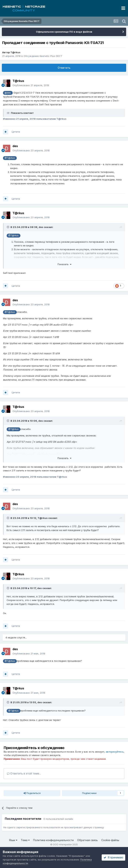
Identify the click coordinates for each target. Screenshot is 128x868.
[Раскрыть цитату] (8, 227)
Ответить (64, 68)
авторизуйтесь (115, 752)
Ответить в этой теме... (24, 773)
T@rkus (15, 52)
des (41, 227)
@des (8, 93)
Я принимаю (113, 857)
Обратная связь (87, 840)
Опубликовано (31, 85)
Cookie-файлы (110, 840)
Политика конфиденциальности (53, 840)
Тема (25, 840)
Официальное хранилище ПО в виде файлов (64, 32)
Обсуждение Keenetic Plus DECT (43, 56)
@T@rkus (10, 158)
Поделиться (32, 793)
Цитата (16, 132)
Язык (13, 840)
